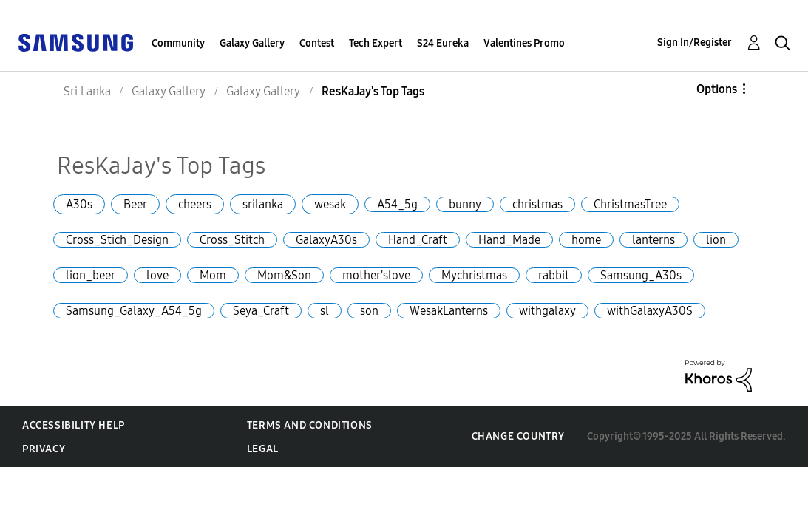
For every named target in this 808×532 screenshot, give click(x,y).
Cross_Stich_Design (117, 240)
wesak (330, 204)
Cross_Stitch (232, 240)
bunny (465, 204)
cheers (195, 204)
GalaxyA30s (326, 240)
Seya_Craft (261, 311)
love (157, 275)
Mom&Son (284, 275)
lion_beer (91, 275)
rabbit (554, 275)
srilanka (263, 204)
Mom (213, 275)
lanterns (653, 240)
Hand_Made (509, 240)
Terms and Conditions (310, 425)
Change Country (518, 436)
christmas (537, 204)
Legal (263, 449)
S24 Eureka (443, 43)
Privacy (44, 449)
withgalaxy (547, 311)
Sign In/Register (695, 42)
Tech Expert (376, 43)
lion (716, 240)
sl (325, 311)
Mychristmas (474, 275)
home (586, 240)
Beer (135, 204)
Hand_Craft (418, 240)
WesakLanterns (449, 311)
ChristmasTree (630, 204)
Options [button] (717, 89)
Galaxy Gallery (252, 43)
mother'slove (376, 275)
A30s (79, 204)
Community (178, 43)
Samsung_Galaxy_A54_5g (134, 311)
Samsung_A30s (641, 275)
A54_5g (397, 204)
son (369, 311)
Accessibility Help (74, 425)
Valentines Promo (524, 43)
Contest (317, 43)
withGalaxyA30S (650, 311)
